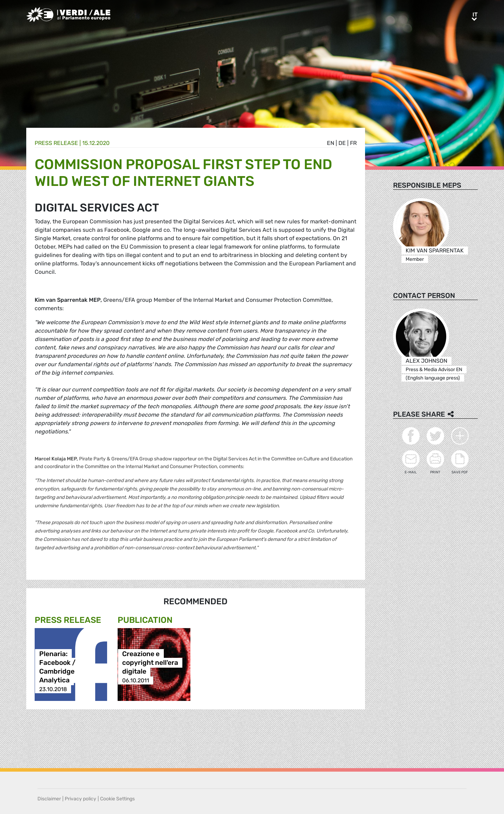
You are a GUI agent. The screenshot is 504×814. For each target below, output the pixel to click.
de (342, 143)
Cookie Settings (117, 799)
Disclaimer (49, 799)
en (331, 143)
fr (353, 143)
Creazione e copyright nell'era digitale (150, 663)
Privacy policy (80, 799)
